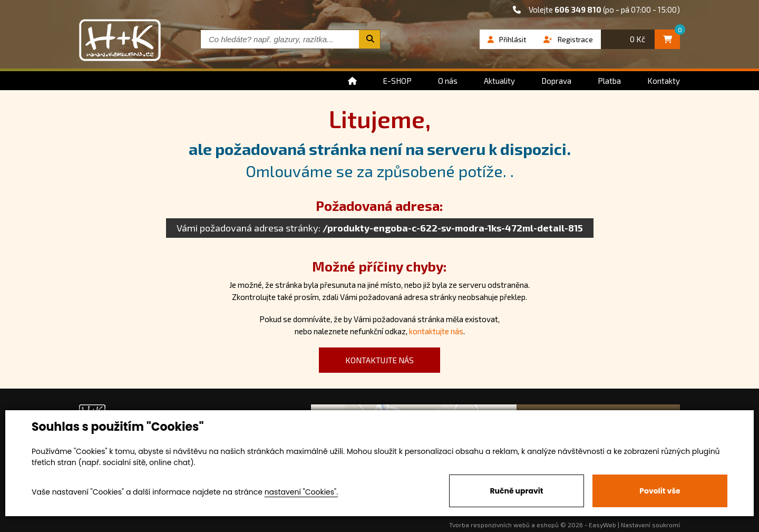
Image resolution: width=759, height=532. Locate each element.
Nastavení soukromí (650, 525)
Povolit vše (660, 491)
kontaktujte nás (436, 331)
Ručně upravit (516, 491)
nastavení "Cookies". (301, 492)
